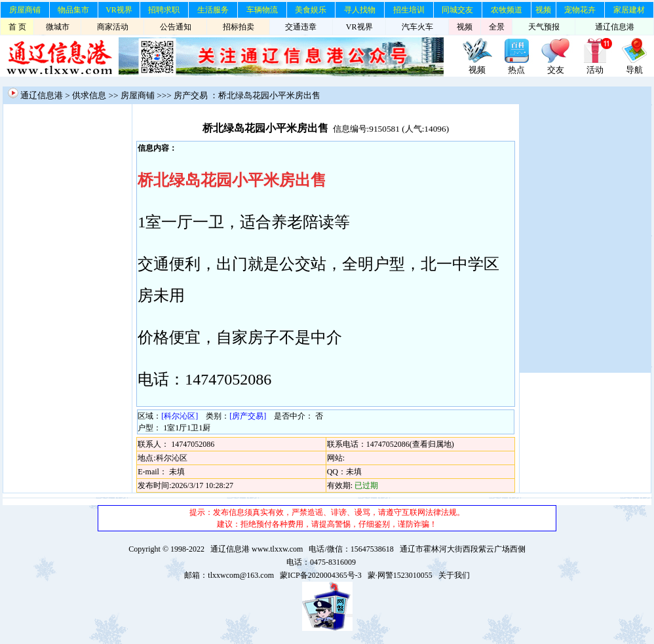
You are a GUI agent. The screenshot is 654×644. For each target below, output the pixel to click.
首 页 (17, 27)
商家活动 (113, 27)
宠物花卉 (580, 10)
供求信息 (89, 95)
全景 (497, 27)
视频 (543, 10)
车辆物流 (262, 10)
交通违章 (301, 27)
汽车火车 (417, 27)
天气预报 (544, 27)
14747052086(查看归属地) (410, 444)
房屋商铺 (25, 10)
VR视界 (119, 10)
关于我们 (454, 575)
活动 (595, 70)
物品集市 (73, 10)
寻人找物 (360, 10)
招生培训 (409, 10)
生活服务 (213, 10)
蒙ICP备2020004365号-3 (321, 575)
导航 (634, 70)
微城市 (58, 27)
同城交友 (457, 10)
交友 (556, 70)
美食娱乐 (311, 10)
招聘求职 (164, 10)
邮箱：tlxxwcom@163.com (229, 575)
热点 (516, 70)
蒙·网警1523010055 (400, 575)
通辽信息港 (615, 27)
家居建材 (629, 10)
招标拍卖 (239, 27)
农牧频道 (507, 10)
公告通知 (176, 27)
